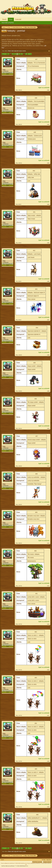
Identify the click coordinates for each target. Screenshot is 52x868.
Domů (4, 19)
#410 (48, 428)
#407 (48, 320)
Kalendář (18, 19)
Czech (2, 860)
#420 (48, 843)
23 (22, 54)
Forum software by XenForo (14, 863)
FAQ (4, 70)
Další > (30, 54)
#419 (48, 807)
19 (13, 54)
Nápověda (49, 860)
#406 (48, 281)
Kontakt (44, 860)
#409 (48, 391)
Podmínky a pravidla (37, 862)
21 (17, 54)
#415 (48, 624)
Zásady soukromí (47, 862)
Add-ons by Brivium (15, 866)
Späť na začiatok (44, 88)
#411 (48, 466)
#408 (48, 355)
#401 (48, 90)
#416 (48, 670)
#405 (48, 243)
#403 (48, 163)
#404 (48, 204)
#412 (48, 505)
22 (20, 54)
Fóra (11, 20)
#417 (48, 715)
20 (15, 54)
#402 (48, 124)
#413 (48, 543)
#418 (48, 761)
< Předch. (4, 54)
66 (26, 54)
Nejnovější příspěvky (8, 23)
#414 (48, 586)
